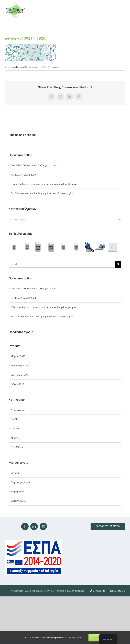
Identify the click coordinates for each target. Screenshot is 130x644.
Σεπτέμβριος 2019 (20, 375)
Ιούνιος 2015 (17, 384)
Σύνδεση (15, 473)
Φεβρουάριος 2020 (20, 366)
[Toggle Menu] (122, 10)
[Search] (118, 264)
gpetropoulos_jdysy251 (18, 67)
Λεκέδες (15, 429)
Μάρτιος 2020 (18, 356)
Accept (97, 638)
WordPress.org (18, 501)
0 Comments (53, 67)
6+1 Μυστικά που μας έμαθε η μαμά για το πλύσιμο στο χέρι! (42, 193)
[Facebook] (25, 526)
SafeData (79, 591)
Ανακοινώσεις (18, 410)
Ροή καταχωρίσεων (20, 482)
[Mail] (43, 526)
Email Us (118, 591)
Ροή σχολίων (17, 492)
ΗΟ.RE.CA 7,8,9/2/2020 (23, 175)
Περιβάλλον (17, 447)
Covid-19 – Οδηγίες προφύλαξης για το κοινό (34, 165)
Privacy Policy (76, 638)
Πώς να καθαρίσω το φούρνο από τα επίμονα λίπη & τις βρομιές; (44, 184)
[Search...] (62, 264)
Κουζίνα (15, 419)
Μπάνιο (15, 438)
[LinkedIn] (34, 526)
